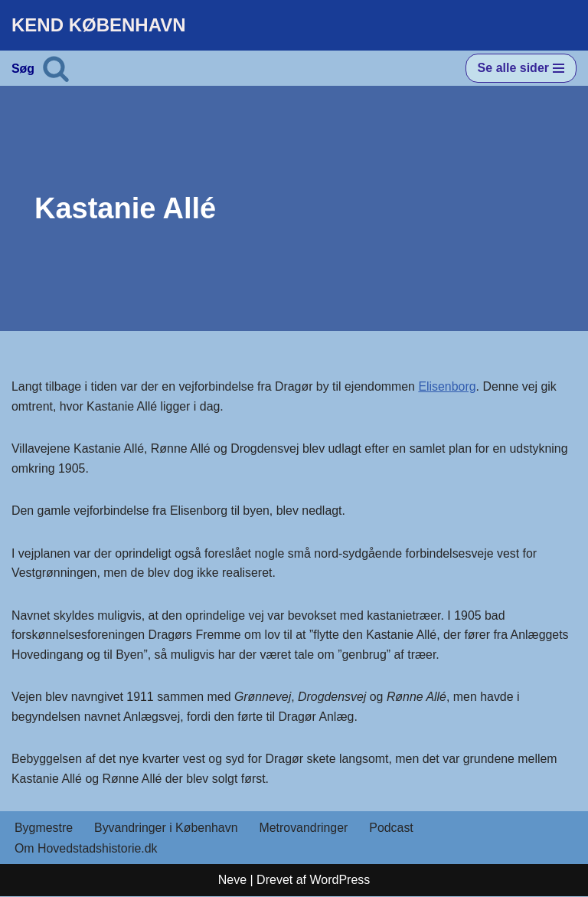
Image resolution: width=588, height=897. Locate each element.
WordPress (340, 881)
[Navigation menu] (521, 68)
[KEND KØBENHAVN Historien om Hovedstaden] (99, 25)
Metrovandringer (305, 829)
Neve (232, 881)
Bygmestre (44, 829)
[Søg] (56, 68)
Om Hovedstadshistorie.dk (87, 849)
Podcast (394, 829)
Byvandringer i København (167, 829)
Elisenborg (450, 386)
